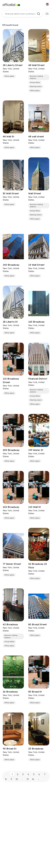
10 (17, 779)
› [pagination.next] (38, 779)
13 (28, 779)
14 (33, 779)
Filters (47, 14)
